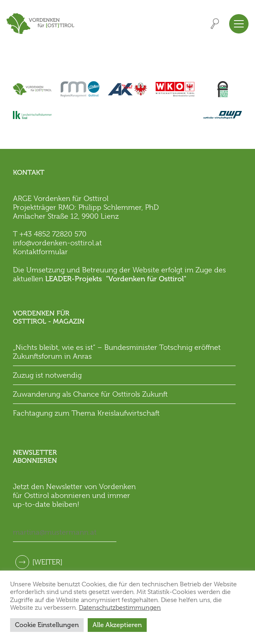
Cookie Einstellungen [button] (47, 625)
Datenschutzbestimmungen (120, 608)
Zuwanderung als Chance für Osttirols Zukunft (90, 394)
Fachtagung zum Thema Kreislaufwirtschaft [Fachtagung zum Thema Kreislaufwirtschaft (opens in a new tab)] (86, 413)
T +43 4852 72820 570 (50, 234)
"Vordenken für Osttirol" (146, 279)
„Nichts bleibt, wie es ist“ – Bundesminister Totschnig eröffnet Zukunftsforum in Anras (117, 352)
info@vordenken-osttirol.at (57, 243)
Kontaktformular (40, 252)
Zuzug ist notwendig (47, 375)
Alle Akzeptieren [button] (117, 625)
